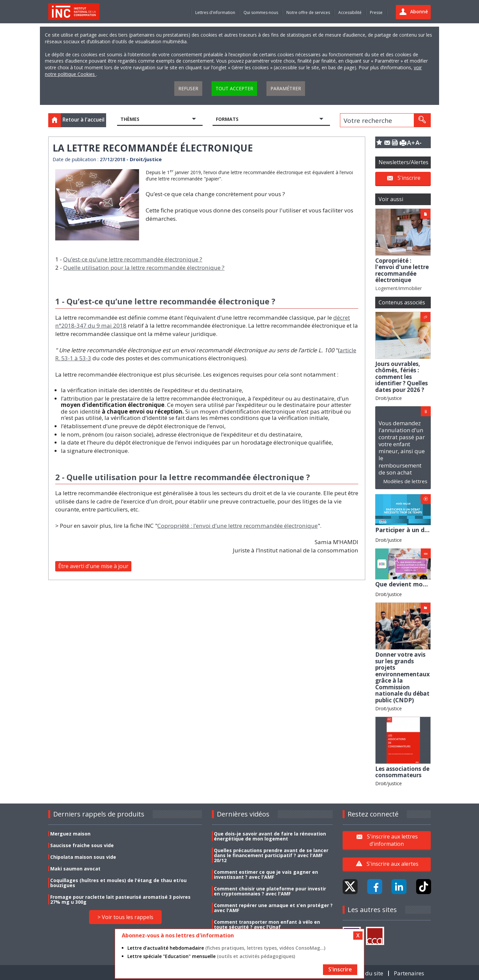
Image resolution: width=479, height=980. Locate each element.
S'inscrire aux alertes (393, 864)
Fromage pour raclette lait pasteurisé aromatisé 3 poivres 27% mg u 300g (120, 899)
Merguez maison (70, 834)
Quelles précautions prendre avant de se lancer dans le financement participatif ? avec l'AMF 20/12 (271, 855)
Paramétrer (286, 88)
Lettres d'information (215, 12)
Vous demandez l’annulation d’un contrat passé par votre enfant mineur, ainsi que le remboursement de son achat (402, 448)
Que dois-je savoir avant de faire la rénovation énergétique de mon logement (270, 836)
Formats (227, 119)
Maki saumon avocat (75, 869)
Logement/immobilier (399, 288)
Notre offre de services (308, 12)
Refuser (188, 88)
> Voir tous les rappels (125, 917)
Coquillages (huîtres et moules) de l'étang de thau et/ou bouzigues (118, 883)
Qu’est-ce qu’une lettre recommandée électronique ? (133, 259)
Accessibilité (350, 12)
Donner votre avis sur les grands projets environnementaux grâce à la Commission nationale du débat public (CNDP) (402, 677)
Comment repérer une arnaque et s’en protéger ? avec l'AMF (273, 908)
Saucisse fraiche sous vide (82, 845)
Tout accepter (234, 88)
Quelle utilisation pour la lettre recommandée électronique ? (144, 268)
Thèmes (130, 119)
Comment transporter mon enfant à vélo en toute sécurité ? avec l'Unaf (267, 924)
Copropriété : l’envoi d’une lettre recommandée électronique (238, 526)
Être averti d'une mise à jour (93, 566)
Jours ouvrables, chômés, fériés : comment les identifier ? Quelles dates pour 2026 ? (401, 377)
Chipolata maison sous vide (83, 857)
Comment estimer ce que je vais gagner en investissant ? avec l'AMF (266, 874)
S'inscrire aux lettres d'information (392, 840)
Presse (376, 12)
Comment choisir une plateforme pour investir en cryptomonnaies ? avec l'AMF (270, 891)
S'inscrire (409, 178)
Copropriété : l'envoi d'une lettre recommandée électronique (402, 270)
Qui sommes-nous (261, 12)
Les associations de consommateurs (402, 772)
